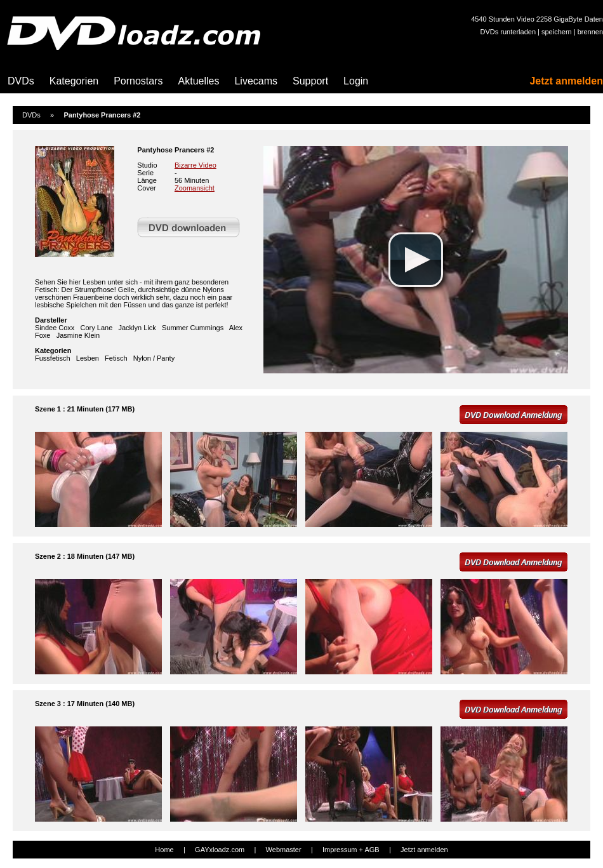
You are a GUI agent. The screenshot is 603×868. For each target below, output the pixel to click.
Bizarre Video (195, 165)
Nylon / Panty (154, 358)
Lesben (88, 358)
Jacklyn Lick (137, 328)
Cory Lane (97, 328)
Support (310, 81)
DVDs (21, 81)
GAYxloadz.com (220, 850)
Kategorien (74, 81)
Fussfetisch (53, 358)
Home (164, 850)
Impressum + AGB (351, 850)
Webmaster (284, 850)
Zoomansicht (195, 188)
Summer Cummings (193, 328)
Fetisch (116, 358)
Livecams (256, 81)
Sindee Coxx (55, 328)
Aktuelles (199, 81)
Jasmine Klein (78, 335)
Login (356, 81)
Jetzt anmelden (566, 81)
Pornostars (138, 81)
